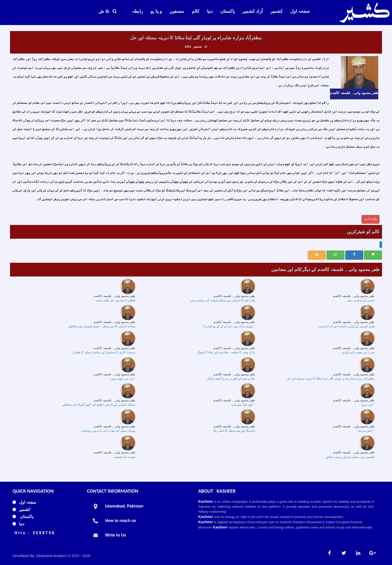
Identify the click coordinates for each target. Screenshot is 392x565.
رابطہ (137, 11)
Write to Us (116, 535)
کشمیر (276, 11)
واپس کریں (370, 218)
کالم (196, 11)
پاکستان (227, 11)
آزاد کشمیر (252, 11)
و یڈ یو (156, 11)
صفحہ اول (300, 11)
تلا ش (108, 11)
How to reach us (121, 521)
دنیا (210, 11)
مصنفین (177, 11)
